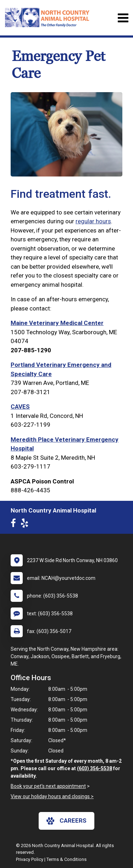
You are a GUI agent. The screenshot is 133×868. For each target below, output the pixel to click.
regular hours (93, 221)
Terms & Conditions (66, 859)
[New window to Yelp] (26, 525)
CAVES (20, 407)
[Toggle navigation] (123, 18)
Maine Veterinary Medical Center (57, 323)
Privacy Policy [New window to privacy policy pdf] (30, 859)
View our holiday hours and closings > (52, 796)
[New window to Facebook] (15, 525)
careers (66, 821)
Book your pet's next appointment (48, 786)
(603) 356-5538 (95, 768)
